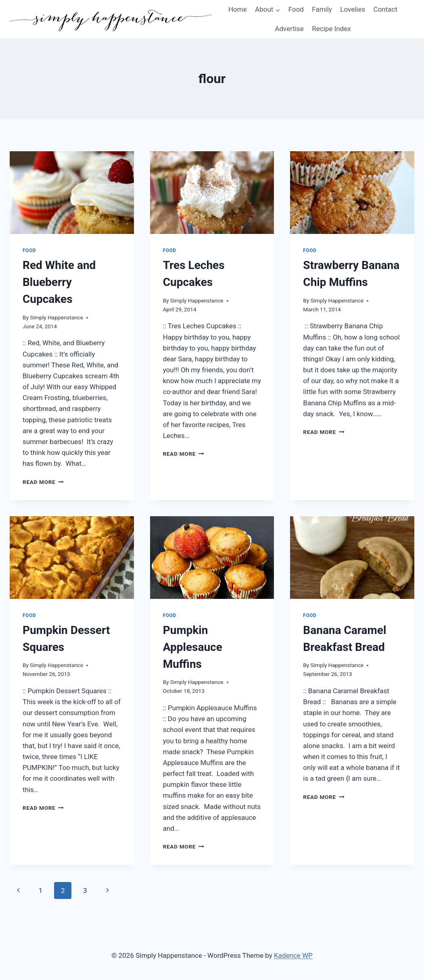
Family (322, 9)
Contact (385, 9)
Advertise (289, 29)
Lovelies (353, 9)
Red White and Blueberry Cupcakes (59, 282)
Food (296, 9)
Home (238, 9)
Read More (43, 482)
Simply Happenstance (56, 317)
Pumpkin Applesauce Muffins (193, 647)
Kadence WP (293, 955)
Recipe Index (331, 29)
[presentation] (72, 193)
